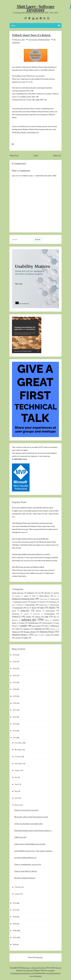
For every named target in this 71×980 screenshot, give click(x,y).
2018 (14, 703)
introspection (55, 605)
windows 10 (39, 629)
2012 (14, 903)
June (16, 784)
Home (36, 155)
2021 (14, 682)
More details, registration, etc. (28, 132)
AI (39, 593)
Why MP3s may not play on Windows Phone (28, 567)
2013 (14, 738)
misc (42, 608)
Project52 (16, 616)
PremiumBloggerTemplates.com (22, 973)
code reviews (43, 599)
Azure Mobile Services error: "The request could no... (34, 851)
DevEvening (53, 602)
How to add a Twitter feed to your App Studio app (30, 539)
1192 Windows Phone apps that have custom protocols (32, 523)
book (34, 596)
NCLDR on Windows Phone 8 (25, 878)
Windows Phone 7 (20, 635)
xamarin (18, 638)
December (18, 743)
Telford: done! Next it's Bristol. (31, 35)
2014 (14, 731)
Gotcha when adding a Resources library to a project (31, 554)
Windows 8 (16, 632)
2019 (14, 696)
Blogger (40, 957)
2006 (14, 944)
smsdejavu (15, 620)
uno (16, 626)
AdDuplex (31, 593)
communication (54, 599)
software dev (29, 619)
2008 (14, 930)
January (17, 894)
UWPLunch (55, 626)
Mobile (52, 608)
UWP (46, 626)
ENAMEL (20, 605)
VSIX (17, 629)
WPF (42, 635)
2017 (14, 710)
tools (57, 623)
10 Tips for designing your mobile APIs (28, 824)
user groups (33, 39)
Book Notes (44, 596)
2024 (14, 662)
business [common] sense (23, 599)
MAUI (34, 608)
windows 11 (53, 629)
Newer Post (14, 155)
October (18, 757)
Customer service (21, 602)
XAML (26, 638)
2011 (14, 910)
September (19, 763)
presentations (49, 614)
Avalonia (18, 596)
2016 (14, 717)
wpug (48, 635)
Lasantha (51, 970)
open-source (50, 611)
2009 (14, 924)
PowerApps (36, 614)
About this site (18, 593)
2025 (14, 655)
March (17, 805)
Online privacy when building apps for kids (30, 844)
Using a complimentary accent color (28, 864)
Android (56, 593)
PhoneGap (15, 614)
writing (56, 635)
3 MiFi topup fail (20, 837)
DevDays (43, 602)
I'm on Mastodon (36, 976)
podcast (26, 614)
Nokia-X (38, 611)
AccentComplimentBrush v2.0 (25, 858)
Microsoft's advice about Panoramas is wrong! (31, 817)
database (34, 602)
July (16, 777)
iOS (28, 608)
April (17, 798)
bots (55, 596)
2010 (14, 917)
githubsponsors (43, 605)
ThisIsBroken (33, 623)
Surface (47, 620)
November (19, 750)
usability (24, 626)
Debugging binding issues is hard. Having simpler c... (33, 830)
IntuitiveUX (19, 608)
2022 (14, 675)
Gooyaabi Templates (53, 973)
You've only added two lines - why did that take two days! (33, 507)
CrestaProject (28, 970)
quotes (38, 617)
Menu (35, 25)
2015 (14, 724)
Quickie (28, 617)
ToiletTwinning (47, 623)
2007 (14, 937)
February (18, 887)
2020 (14, 689)
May (16, 791)
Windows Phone (44, 39)
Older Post (57, 155)
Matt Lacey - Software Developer (36, 8)
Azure (26, 596)
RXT (55, 617)
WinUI (36, 635)
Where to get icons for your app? (26, 810)
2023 (14, 668)
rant (46, 616)
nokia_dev (25, 610)
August (17, 770)
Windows (27, 629)
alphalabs (47, 593)
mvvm (14, 611)
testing (22, 623)
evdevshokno (30, 605)
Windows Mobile (30, 632)
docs (13, 605)
